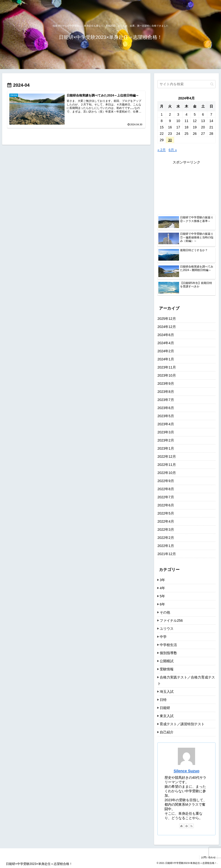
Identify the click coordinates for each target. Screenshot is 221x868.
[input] (186, 84)
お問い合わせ (208, 857)
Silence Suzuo (186, 771)
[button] (212, 84)
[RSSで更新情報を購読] (191, 826)
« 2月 (162, 150)
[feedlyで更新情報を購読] (186, 826)
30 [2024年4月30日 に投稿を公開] (170, 140)
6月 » (173, 150)
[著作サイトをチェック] (181, 826)
